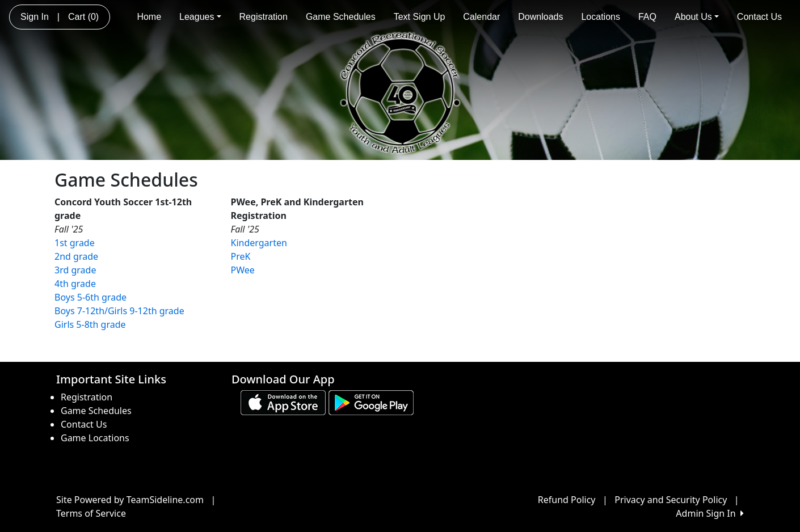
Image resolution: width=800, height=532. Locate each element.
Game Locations (95, 438)
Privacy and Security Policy (671, 500)
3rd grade (75, 270)
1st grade (75, 243)
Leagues (200, 17)
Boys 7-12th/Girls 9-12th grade (119, 311)
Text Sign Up (420, 17)
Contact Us (759, 17)
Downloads (540, 17)
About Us (697, 17)
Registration (264, 17)
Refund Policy (567, 500)
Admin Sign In (710, 513)
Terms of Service (91, 513)
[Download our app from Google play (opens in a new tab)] (371, 402)
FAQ (647, 17)
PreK (241, 256)
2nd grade (76, 256)
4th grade (75, 284)
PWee (243, 270)
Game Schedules (341, 17)
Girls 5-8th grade (90, 324)
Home (149, 17)
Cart (83, 17)
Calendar (481, 17)
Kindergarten (259, 243)
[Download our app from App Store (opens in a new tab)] (283, 402)
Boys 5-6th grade (90, 297)
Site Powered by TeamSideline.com (130, 500)
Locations (601, 17)
